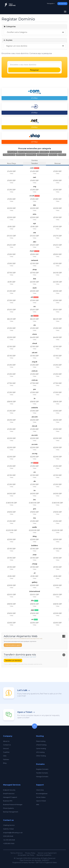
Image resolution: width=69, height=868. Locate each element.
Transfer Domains (42, 773)
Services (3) (21, 155)
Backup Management (11, 812)
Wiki (38, 804)
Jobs (5, 756)
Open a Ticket (25, 712)
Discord (6, 748)
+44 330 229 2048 (9, 840)
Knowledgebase (42, 794)
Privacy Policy (30, 853)
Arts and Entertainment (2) (29, 152)
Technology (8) (9, 155)
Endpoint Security (9, 790)
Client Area (40, 790)
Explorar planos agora (13, 645)
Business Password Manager (13, 804)
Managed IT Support (10, 797)
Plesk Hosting (41, 741)
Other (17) (62, 155)
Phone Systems (8, 808)
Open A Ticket (41, 801)
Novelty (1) (53, 155)
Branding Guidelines (44, 855)
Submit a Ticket (8, 829)
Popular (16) (12, 152)
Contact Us (7, 745)
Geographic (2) (56, 152)
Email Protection (9, 794)
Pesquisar (34, 70)
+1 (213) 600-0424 (9, 843)
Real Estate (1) (43, 155)
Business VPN (8, 801)
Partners (6, 759)
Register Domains (42, 769)
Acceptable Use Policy (26, 855)
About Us (6, 741)
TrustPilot (6, 752)
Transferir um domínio (13, 660)
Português (51, 3)
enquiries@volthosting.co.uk (13, 833)
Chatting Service (9, 825)
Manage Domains (42, 777)
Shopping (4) (31, 155)
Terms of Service (17, 853)
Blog (5, 763)
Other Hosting (41, 756)
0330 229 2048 (8, 836)
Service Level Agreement (47, 853)
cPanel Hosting (41, 745)
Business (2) (44, 152)
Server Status (41, 797)
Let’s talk (22, 690)
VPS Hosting (40, 752)
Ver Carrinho (62, 4)
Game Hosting (41, 748)
